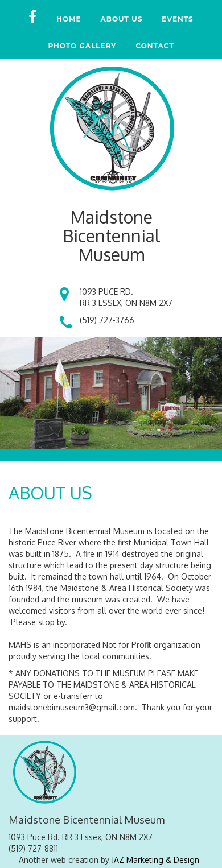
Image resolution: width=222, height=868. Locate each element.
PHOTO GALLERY (82, 46)
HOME (69, 19)
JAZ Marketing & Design (155, 860)
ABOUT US (122, 19)
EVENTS (177, 19)
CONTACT (155, 46)
